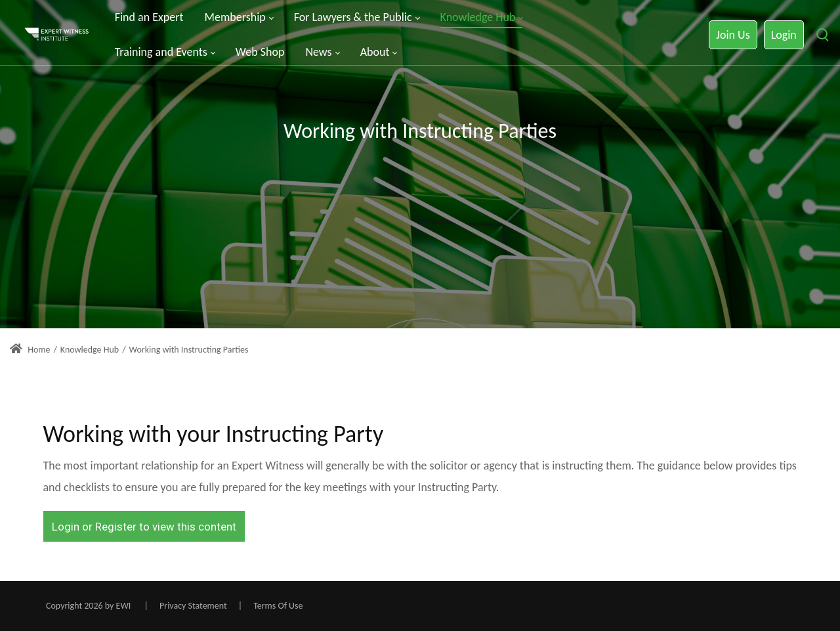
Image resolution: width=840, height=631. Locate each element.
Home (30, 350)
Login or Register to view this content (144, 527)
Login (784, 35)
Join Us (733, 35)
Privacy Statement (193, 606)
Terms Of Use (278, 606)
